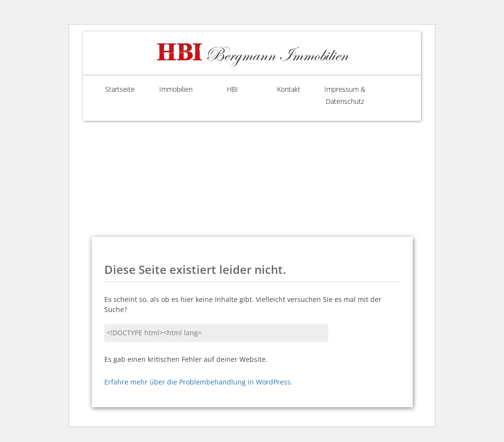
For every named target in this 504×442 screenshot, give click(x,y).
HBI (224, 90)
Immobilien (167, 90)
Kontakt (280, 90)
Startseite (111, 90)
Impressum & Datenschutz (336, 96)
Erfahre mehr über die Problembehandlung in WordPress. (198, 383)
